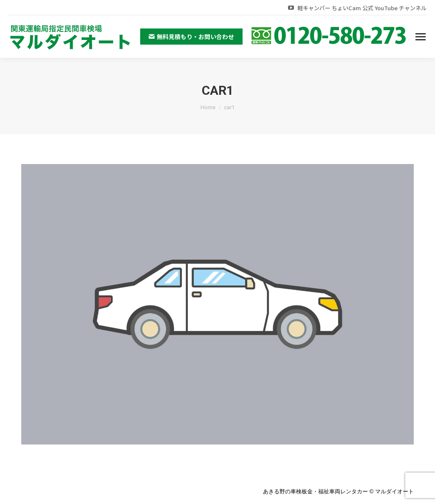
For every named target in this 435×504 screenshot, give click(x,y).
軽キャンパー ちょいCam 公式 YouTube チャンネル (357, 8)
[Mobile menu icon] (421, 37)
